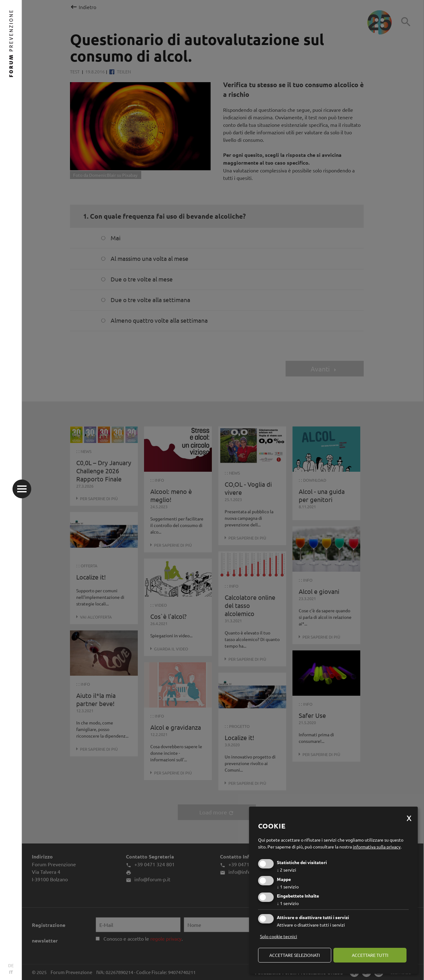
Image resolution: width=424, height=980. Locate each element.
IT (11, 972)
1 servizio (288, 887)
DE (11, 965)
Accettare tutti (370, 955)
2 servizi (287, 870)
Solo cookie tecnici (279, 936)
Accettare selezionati (295, 955)
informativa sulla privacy (377, 847)
